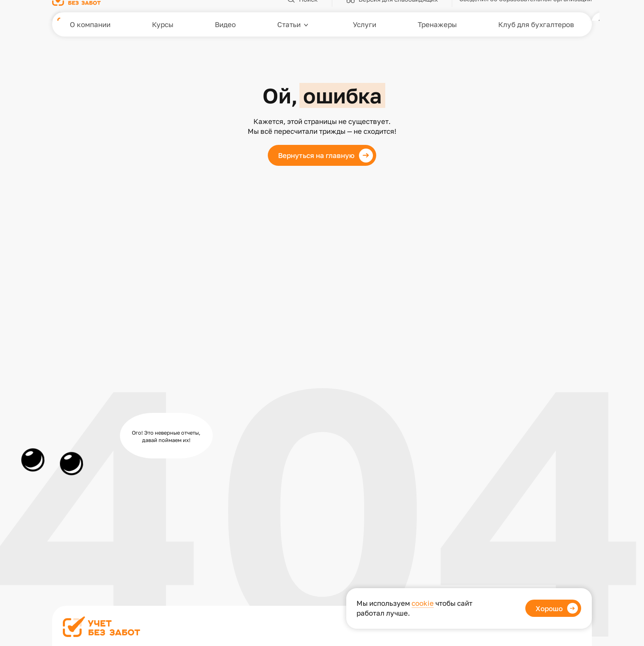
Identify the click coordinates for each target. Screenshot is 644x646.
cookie (423, 603)
